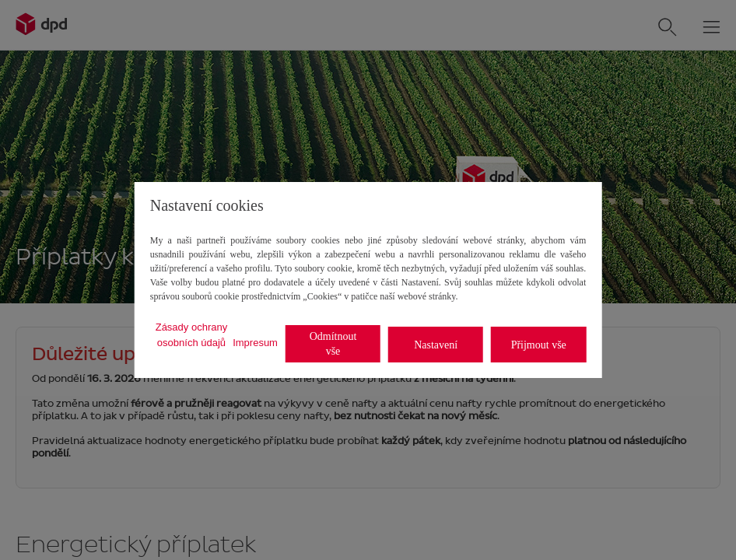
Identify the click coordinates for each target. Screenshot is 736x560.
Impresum (255, 343)
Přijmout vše (539, 345)
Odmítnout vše (333, 344)
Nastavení (436, 345)
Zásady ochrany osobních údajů (192, 335)
